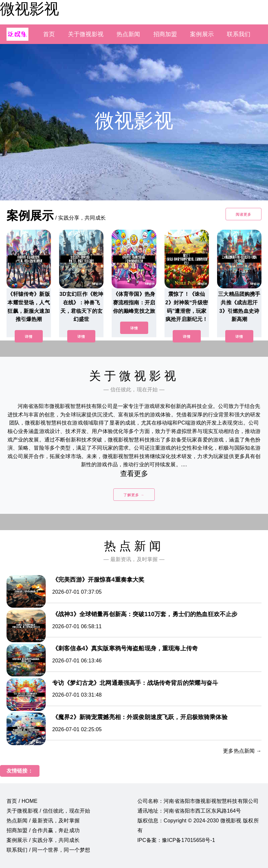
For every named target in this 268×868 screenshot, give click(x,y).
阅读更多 (244, 214)
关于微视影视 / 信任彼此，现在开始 (48, 811)
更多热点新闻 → (242, 751)
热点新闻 (128, 34)
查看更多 (134, 474)
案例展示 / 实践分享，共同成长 (43, 840)
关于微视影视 (86, 34)
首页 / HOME (22, 801)
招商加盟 (165, 34)
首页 (49, 34)
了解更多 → (134, 495)
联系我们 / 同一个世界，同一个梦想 (48, 850)
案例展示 (202, 34)
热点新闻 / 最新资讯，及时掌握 (43, 821)
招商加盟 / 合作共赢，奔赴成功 (43, 830)
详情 (29, 337)
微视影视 (29, 9)
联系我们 (239, 34)
